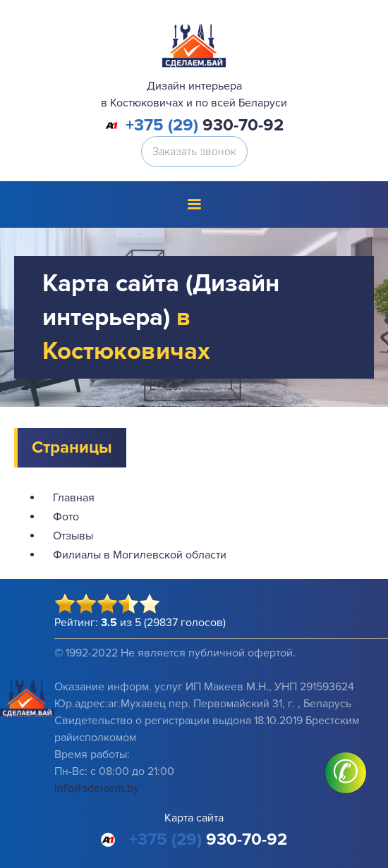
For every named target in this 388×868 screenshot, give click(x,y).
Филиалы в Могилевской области (140, 555)
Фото (66, 517)
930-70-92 (205, 126)
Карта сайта (194, 818)
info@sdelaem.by (97, 788)
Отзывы (73, 536)
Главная (74, 498)
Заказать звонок (194, 152)
